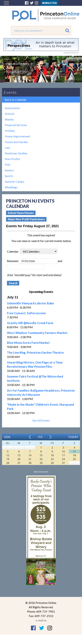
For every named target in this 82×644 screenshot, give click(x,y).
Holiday (10, 131)
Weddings (11, 187)
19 (8, 459)
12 (8, 455)
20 (19, 459)
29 (41, 463)
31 (63, 463)
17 (63, 455)
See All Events (41, 420)
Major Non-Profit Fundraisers (26, 219)
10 (63, 451)
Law (7, 148)
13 (19, 455)
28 (30, 463)
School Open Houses (21, 213)
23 (52, 459)
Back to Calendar (16, 100)
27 (19, 463)
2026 (7, 437)
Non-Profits (12, 159)
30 (52, 463)
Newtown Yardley (16, 153)
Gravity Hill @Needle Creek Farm (30, 323)
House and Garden (16, 142)
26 (8, 463)
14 (30, 455)
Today (73, 437)
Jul (40, 437)
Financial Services (16, 125)
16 (52, 455)
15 (41, 455)
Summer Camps (15, 181)
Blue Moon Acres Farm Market (28, 343)
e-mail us (41, 620)
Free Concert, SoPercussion (26, 313)
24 (63, 459)
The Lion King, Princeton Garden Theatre (35, 352)
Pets (8, 165)
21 (30, 459)
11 (74, 451)
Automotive (12, 108)
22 (41, 459)
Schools (10, 114)
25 (74, 459)
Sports (9, 176)
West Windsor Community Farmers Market (37, 333)
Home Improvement (17, 136)
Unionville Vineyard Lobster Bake (30, 303)
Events (10, 92)
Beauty (9, 119)
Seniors (9, 170)
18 (74, 455)
